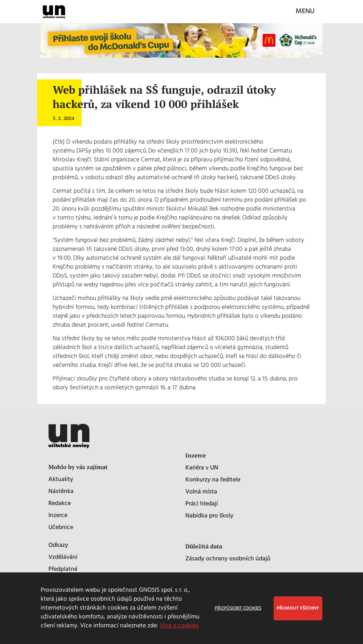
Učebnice (61, 528)
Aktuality (61, 480)
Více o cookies (179, 626)
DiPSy (84, 151)
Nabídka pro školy (209, 516)
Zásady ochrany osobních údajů (228, 559)
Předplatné (63, 569)
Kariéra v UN (202, 468)
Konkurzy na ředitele (213, 480)
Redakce (60, 504)
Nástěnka (61, 492)
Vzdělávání (63, 558)
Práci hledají (202, 504)
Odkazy (58, 546)
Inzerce (58, 516)
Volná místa (201, 492)
